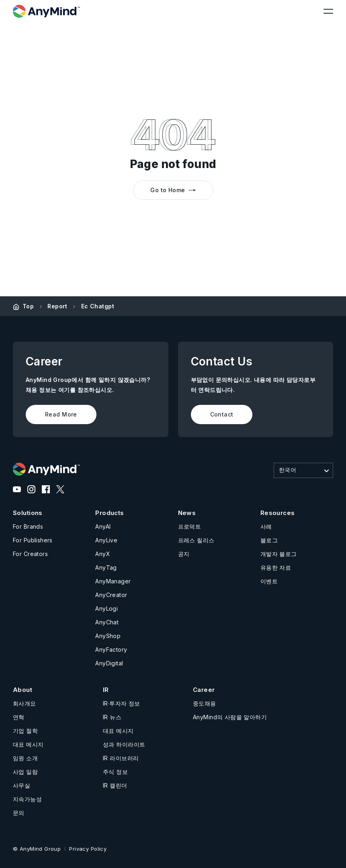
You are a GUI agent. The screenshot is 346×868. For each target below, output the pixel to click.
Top (28, 306)
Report (57, 306)
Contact (222, 414)
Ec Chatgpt (98, 306)
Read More (61, 414)
